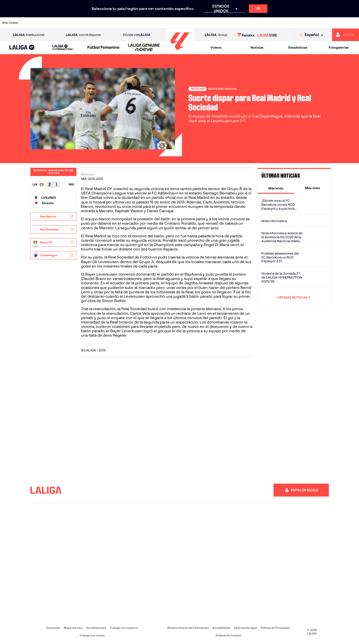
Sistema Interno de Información (188, 628)
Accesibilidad (221, 628)
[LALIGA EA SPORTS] (22, 48)
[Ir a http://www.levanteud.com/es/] (167, 23)
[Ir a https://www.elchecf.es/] (99, 23)
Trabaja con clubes (92, 635)
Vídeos (216, 47)
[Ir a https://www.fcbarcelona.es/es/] (116, 23)
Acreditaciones (96, 628)
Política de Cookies (228, 635)
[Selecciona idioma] (312, 35)
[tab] (276, 188)
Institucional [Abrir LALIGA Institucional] (29, 35)
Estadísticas (298, 47)
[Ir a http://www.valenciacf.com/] (337, 23)
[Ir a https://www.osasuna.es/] (65, 23)
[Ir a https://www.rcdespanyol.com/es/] (218, 23)
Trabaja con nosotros (124, 628)
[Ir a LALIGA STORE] (257, 35)
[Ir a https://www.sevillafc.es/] (320, 23)
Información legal (245, 628)
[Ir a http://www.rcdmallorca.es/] (235, 23)
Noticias (257, 47)
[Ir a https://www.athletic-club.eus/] (32, 23)
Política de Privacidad (275, 628)
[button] (22, 48)
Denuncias (53, 628)
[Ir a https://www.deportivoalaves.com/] (82, 23)
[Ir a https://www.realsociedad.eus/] (303, 23)
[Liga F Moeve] (104, 48)
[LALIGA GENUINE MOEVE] (144, 48)
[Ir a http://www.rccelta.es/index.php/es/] (201, 23)
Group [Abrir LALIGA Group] (216, 35)
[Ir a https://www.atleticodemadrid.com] (48, 23)
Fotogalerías (339, 47)
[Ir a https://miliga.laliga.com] (346, 35)
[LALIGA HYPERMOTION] (63, 48)
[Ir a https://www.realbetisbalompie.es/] (252, 23)
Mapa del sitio (73, 628)
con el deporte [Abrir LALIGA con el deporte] (83, 35)
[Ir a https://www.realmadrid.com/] (269, 23)
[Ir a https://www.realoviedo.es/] (286, 23)
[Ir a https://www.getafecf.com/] (133, 23)
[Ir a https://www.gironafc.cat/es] (150, 23)
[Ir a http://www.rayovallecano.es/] (184, 23)
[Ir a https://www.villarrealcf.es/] (354, 23)
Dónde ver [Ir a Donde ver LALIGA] (137, 35)
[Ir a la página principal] (180, 52)
